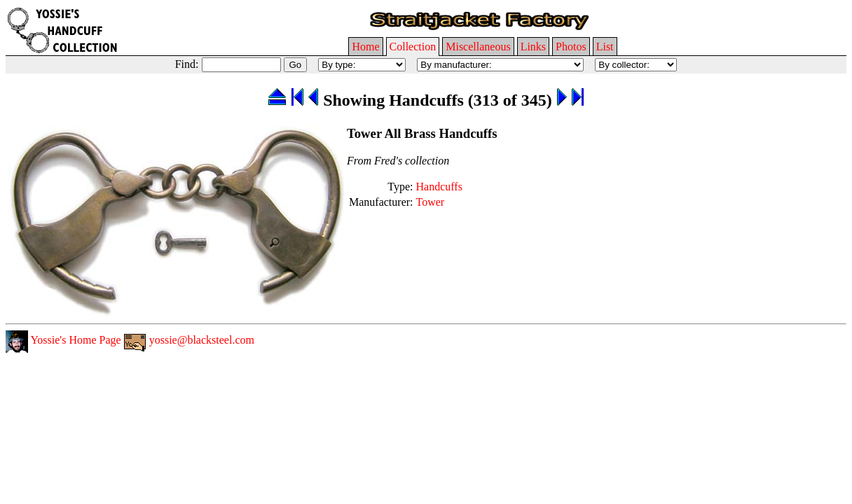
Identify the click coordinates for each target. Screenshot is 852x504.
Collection (413, 47)
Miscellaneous (478, 47)
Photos (571, 47)
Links (533, 47)
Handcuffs (439, 187)
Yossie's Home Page (63, 340)
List (605, 47)
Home (365, 47)
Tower (431, 202)
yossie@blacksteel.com (189, 340)
